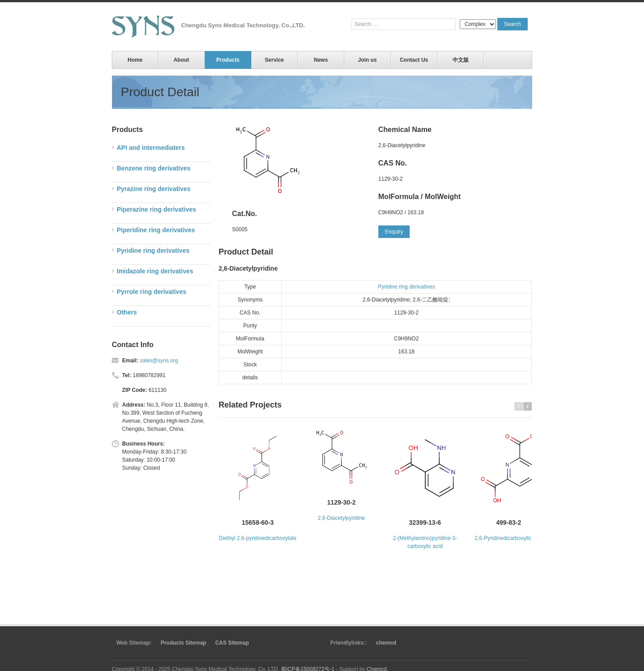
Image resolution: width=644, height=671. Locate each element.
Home (135, 60)
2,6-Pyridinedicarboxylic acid (508, 538)
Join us (367, 60)
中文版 (461, 60)
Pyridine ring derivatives (406, 287)
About (181, 60)
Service (274, 60)
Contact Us (414, 60)
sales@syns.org (159, 361)
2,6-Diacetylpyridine (341, 518)
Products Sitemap (183, 643)
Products (228, 60)
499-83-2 (508, 522)
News (321, 60)
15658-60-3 (258, 522)
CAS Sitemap (232, 643)
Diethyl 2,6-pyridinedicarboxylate (258, 538)
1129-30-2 (341, 502)
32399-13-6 (425, 522)
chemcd (386, 643)
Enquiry (394, 232)
